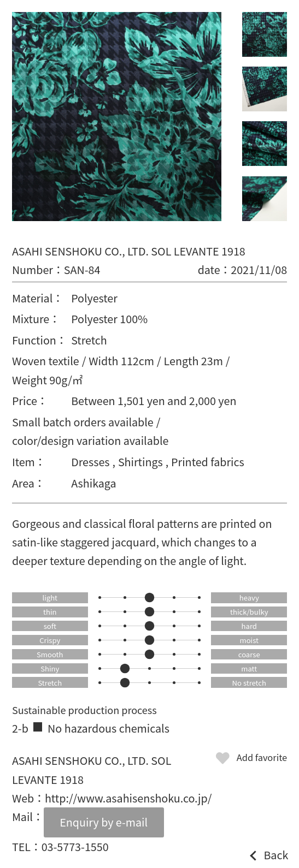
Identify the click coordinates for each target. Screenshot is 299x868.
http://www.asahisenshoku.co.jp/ (128, 798)
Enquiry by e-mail (104, 822)
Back (276, 855)
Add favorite (262, 757)
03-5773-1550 (75, 846)
